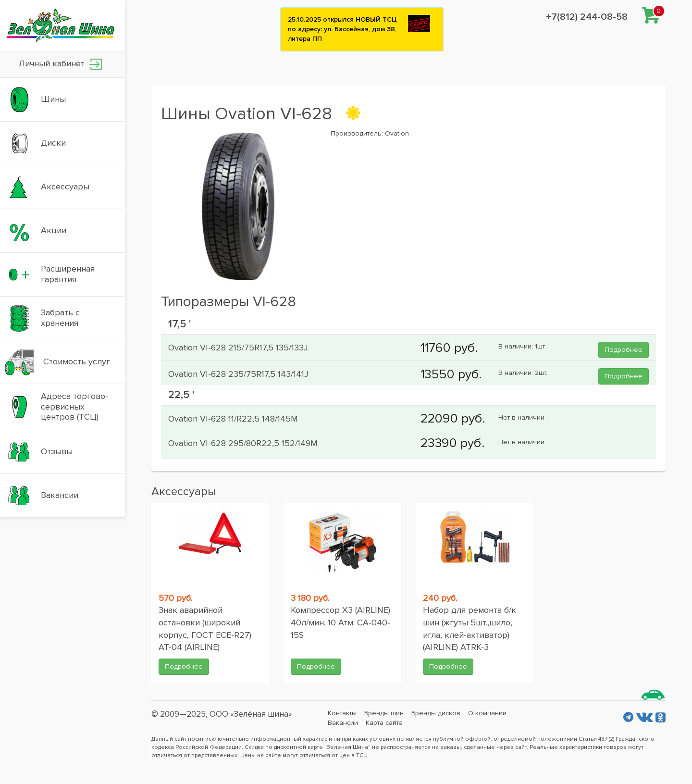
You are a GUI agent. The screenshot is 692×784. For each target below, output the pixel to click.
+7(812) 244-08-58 (587, 17)
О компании (487, 713)
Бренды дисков (436, 713)
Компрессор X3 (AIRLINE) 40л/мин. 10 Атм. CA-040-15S (340, 622)
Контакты (342, 713)
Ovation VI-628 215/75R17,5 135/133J (238, 348)
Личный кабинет (60, 64)
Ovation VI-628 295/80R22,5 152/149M (243, 443)
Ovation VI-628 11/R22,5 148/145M (233, 419)
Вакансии (343, 723)
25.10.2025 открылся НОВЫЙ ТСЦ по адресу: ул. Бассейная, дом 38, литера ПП (342, 29)
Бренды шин (384, 713)
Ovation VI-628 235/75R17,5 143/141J (238, 374)
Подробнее (624, 350)
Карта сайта (384, 723)
